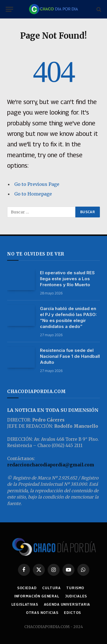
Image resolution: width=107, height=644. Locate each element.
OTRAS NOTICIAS (42, 613)
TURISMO (75, 588)
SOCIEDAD (27, 588)
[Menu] (9, 9)
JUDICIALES (76, 596)
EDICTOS (72, 613)
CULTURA (51, 588)
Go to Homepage (33, 194)
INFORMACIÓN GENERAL (37, 596)
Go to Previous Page (37, 184)
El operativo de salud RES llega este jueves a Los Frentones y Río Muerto (67, 279)
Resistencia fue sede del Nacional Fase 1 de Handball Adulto (70, 356)
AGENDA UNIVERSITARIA (67, 604)
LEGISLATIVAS (25, 604)
